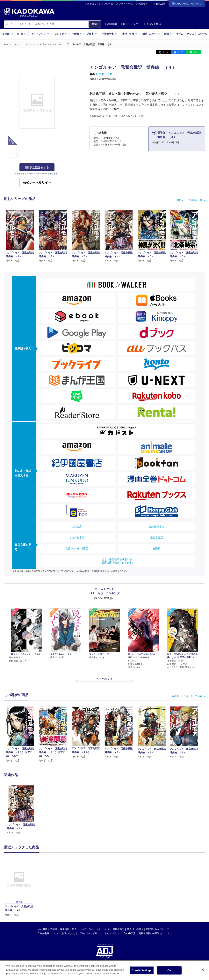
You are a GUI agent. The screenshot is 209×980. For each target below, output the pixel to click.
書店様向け (119, 922)
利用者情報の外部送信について (155, 926)
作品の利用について (48, 926)
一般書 (77, 34)
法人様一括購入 (135, 922)
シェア (180, 52)
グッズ (190, 34)
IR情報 (54, 922)
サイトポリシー (113, 926)
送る (195, 52)
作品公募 (161, 4)
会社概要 (43, 922)
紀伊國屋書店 (157, 526)
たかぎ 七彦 (104, 74)
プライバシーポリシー (90, 926)
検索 (95, 24)
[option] (21, 803)
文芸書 (7, 34)
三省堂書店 (157, 537)
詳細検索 (111, 24)
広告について (79, 922)
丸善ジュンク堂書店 (77, 548)
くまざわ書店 (77, 537)
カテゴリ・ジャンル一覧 (100, 4)
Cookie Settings (142, 970)
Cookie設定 (130, 926)
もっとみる (103, 672)
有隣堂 (157, 548)
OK (169, 970)
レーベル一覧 (126, 4)
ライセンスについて (99, 922)
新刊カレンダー (130, 24)
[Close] (203, 970)
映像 (168, 34)
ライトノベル (40, 34)
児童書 (92, 34)
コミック (61, 34)
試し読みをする (37, 167)
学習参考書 (110, 34)
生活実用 (130, 34)
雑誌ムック (151, 34)
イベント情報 (152, 24)
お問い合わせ (69, 926)
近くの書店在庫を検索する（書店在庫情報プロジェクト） (117, 561)
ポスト (165, 52)
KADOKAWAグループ (158, 922)
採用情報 (65, 922)
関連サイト (144, 4)
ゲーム (180, 34)
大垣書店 (77, 526)
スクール (202, 34)
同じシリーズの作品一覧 (189, 200)
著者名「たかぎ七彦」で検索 (187, 689)
